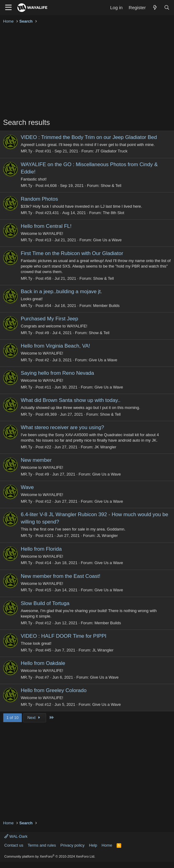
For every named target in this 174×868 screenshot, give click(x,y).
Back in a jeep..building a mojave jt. (62, 292)
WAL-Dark (16, 836)
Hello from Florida (41, 549)
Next (35, 718)
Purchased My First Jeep (49, 319)
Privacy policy (72, 845)
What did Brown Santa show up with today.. (71, 400)
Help (93, 845)
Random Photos (39, 199)
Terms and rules (42, 845)
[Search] (167, 7)
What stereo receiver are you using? (62, 427)
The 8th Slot (114, 213)
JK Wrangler (105, 447)
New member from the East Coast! (61, 576)
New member (36, 460)
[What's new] (155, 7)
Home (107, 845)
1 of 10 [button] (13, 718)
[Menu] (8, 8)
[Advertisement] (87, 71)
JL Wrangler (107, 536)
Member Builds (106, 306)
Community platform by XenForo (50, 856)
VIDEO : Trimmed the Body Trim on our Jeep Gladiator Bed (89, 137)
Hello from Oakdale (43, 663)
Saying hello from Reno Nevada (57, 373)
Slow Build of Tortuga (45, 603)
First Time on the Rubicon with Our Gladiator (72, 253)
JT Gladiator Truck (111, 151)
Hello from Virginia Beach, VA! (55, 346)
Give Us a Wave (107, 240)
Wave (27, 487)
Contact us (14, 845)
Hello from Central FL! (46, 226)
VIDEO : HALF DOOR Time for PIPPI (64, 636)
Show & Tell (111, 186)
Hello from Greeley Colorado (54, 690)
